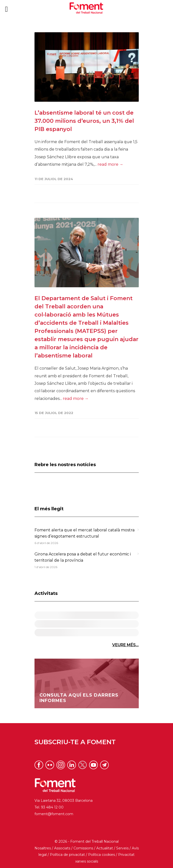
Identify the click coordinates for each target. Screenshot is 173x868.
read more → (110, 164)
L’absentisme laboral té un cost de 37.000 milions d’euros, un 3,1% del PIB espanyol (84, 121)
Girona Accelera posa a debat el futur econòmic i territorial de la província (83, 557)
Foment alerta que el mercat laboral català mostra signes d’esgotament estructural (85, 533)
